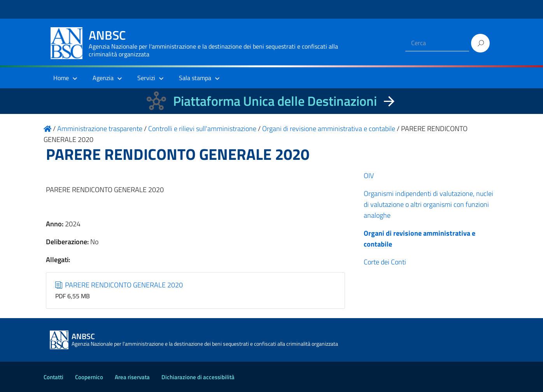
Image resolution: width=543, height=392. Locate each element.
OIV (369, 176)
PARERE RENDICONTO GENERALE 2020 (119, 285)
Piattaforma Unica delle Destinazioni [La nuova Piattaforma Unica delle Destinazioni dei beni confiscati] (275, 101)
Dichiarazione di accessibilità (198, 377)
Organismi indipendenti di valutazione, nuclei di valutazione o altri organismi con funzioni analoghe (428, 204)
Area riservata (132, 377)
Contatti (53, 377)
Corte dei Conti (385, 262)
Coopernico (89, 377)
